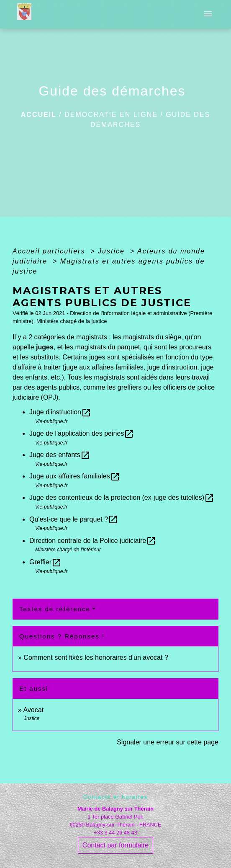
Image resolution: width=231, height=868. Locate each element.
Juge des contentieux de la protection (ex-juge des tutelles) (122, 497)
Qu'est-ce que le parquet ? (74, 519)
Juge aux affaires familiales (75, 476)
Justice (113, 251)
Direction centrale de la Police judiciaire (93, 541)
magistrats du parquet (107, 347)
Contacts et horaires (116, 797)
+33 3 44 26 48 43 (116, 833)
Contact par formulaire (116, 845)
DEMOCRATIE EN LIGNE (111, 115)
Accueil (39, 115)
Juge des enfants (60, 455)
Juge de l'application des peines (82, 433)
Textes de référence (55, 609)
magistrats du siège (152, 337)
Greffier (45, 562)
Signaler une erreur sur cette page (168, 742)
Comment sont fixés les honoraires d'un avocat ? (96, 657)
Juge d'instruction (60, 412)
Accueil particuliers (50, 251)
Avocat (33, 710)
